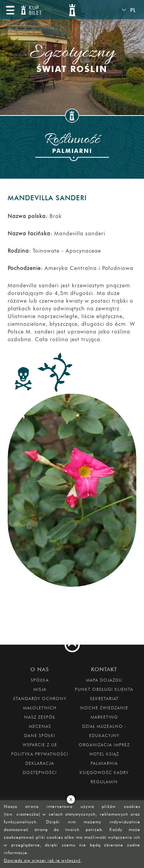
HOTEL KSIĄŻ (104, 754)
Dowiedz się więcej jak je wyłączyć (42, 860)
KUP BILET (35, 11)
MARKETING (104, 717)
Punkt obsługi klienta (104, 689)
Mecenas (40, 726)
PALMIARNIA (104, 763)
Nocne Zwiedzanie (104, 708)
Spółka (40, 680)
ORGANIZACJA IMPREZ (104, 745)
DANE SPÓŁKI (40, 736)
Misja (40, 689)
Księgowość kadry (104, 772)
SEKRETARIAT (104, 699)
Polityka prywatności (40, 754)
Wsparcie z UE (40, 745)
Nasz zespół (40, 717)
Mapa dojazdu (104, 680)
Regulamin (104, 782)
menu (10, 10)
